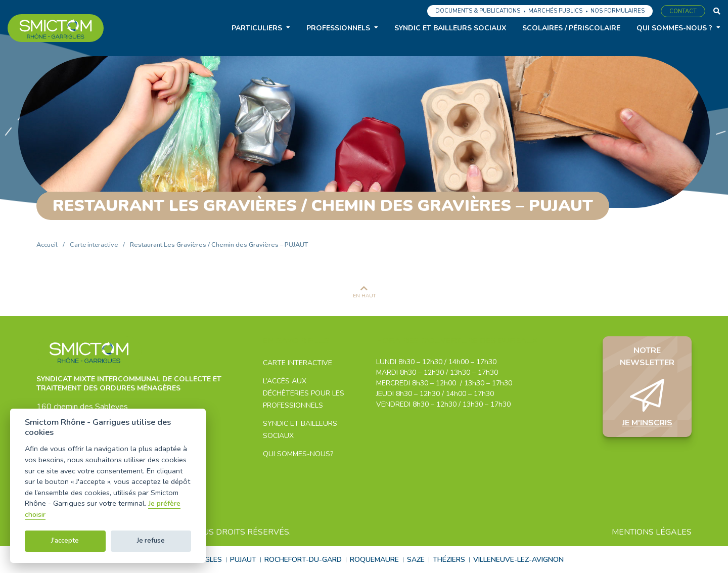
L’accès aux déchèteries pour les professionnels (304, 393)
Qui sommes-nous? (298, 454)
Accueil (47, 245)
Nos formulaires (618, 11)
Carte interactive (94, 245)
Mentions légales (652, 532)
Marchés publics (555, 11)
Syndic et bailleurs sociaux (450, 28)
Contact (683, 11)
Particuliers (257, 28)
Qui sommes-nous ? (674, 28)
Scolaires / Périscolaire (571, 28)
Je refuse (151, 541)
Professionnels (338, 28)
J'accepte (65, 541)
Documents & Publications (478, 11)
